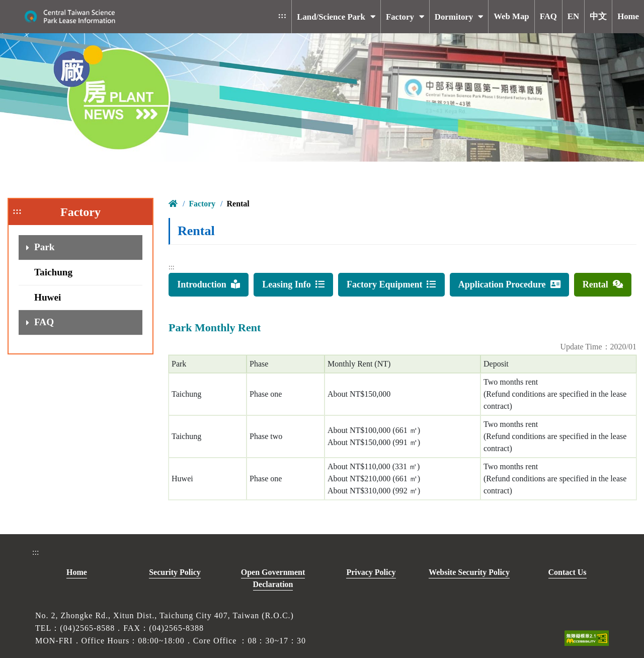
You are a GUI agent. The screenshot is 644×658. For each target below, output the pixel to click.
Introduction (209, 284)
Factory (202, 204)
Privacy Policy (371, 572)
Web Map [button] (511, 16)
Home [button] (628, 16)
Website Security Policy (469, 572)
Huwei (48, 297)
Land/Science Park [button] (331, 17)
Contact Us (568, 572)
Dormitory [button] (454, 17)
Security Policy (175, 572)
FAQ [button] (548, 16)
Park (45, 247)
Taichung (53, 272)
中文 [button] (598, 16)
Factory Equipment (391, 284)
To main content (136, 8)
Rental (603, 284)
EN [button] (573, 16)
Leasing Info (293, 284)
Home (77, 572)
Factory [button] (400, 17)
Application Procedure (509, 284)
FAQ (44, 322)
